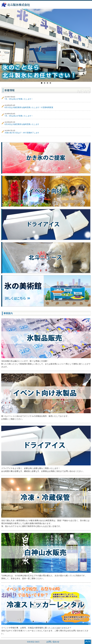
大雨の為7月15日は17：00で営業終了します (22, 133)
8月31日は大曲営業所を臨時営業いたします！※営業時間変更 (29, 107)
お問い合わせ (53, 642)
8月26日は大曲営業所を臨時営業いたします (22, 124)
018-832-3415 (33, 642)
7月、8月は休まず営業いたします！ (19, 99)
